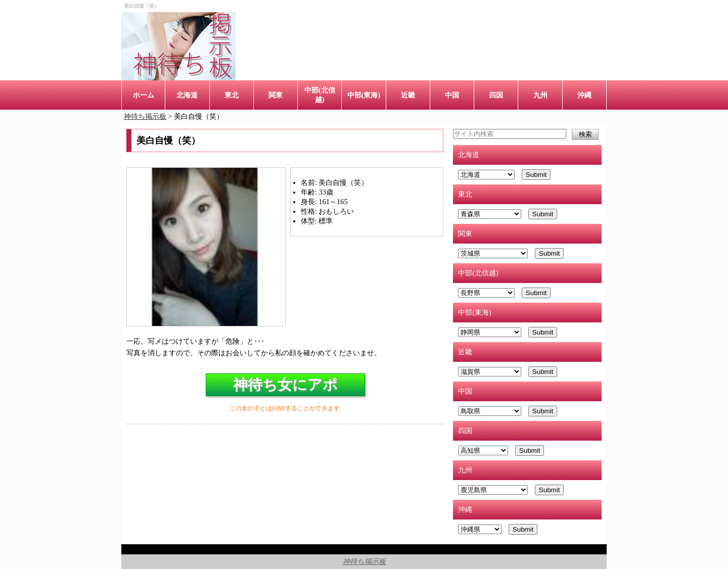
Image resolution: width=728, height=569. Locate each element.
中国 (452, 95)
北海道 (187, 95)
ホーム (144, 95)
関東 (276, 95)
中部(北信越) (320, 95)
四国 (496, 95)
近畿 (408, 95)
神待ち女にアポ (285, 385)
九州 (540, 95)
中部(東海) (364, 95)
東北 (232, 95)
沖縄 (584, 95)
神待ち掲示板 (364, 561)
